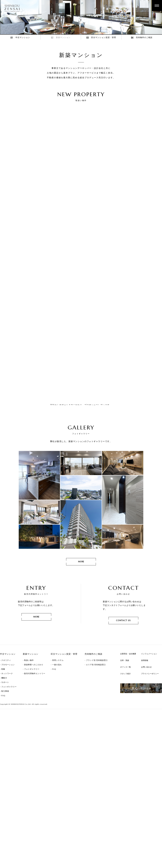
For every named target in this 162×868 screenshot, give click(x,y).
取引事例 (5, 729)
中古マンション (20, 38)
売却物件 (142, 38)
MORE (81, 435)
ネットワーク (7, 711)
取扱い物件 (29, 698)
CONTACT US (123, 658)
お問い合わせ (146, 704)
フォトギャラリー (9, 724)
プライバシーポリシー (150, 711)
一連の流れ (57, 702)
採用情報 (145, 698)
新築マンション (61, 38)
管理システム (58, 698)
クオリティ (6, 698)
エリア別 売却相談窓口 (96, 702)
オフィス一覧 (125, 704)
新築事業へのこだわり (34, 702)
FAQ (3, 733)
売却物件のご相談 (94, 691)
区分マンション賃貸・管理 (64, 691)
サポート (5, 720)
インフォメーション (149, 691)
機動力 (4, 715)
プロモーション (8, 702)
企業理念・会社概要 (128, 691)
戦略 (3, 706)
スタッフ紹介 (125, 711)
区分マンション (101, 38)
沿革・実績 (125, 698)
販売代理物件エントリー (35, 711)
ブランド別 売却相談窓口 (97, 698)
